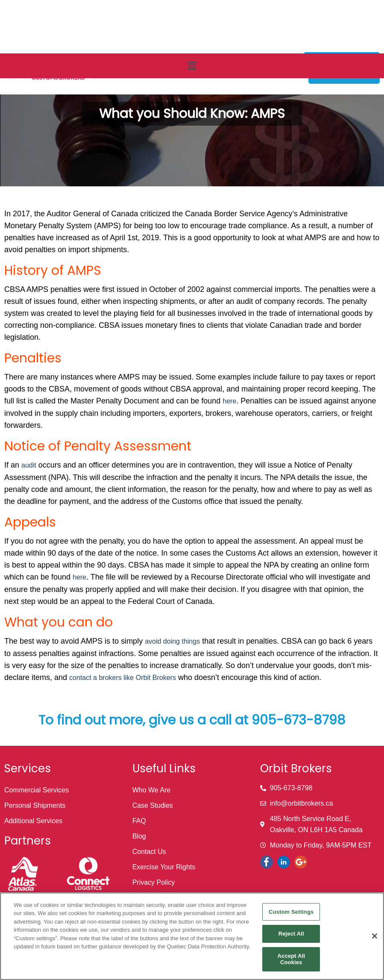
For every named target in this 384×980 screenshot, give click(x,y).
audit (29, 465)
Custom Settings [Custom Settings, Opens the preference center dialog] (291, 912)
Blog (139, 836)
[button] (192, 66)
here (229, 401)
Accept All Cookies (291, 959)
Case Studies (153, 805)
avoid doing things (172, 641)
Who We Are (152, 790)
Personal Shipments (35, 805)
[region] (192, 936)
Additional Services (33, 821)
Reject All (291, 934)
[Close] (375, 936)
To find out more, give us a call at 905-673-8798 (192, 720)
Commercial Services (37, 790)
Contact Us (149, 852)
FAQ (139, 821)
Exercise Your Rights (164, 867)
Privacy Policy (154, 882)
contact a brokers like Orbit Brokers (123, 678)
